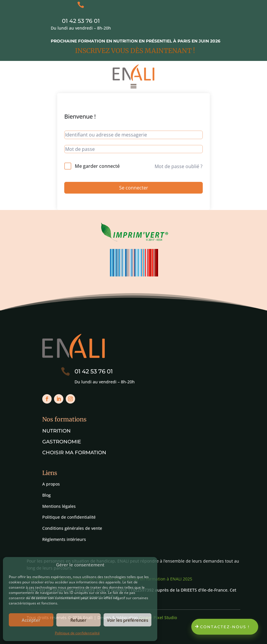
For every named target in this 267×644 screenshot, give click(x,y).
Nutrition (56, 431)
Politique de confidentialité (77, 633)
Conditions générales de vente (72, 528)
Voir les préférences (127, 620)
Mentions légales (59, 506)
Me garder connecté (97, 166)
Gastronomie (62, 442)
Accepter (31, 620)
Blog (47, 495)
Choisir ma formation (74, 452)
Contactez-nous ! (225, 627)
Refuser (78, 620)
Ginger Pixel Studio (158, 617)
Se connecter (134, 188)
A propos (51, 484)
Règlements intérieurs (64, 539)
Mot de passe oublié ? (179, 166)
